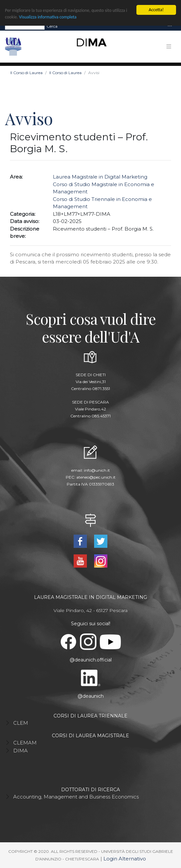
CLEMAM (25, 743)
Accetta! (156, 10)
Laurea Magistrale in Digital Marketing (100, 177)
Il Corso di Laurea (26, 73)
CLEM (21, 723)
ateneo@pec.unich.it (96, 477)
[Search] (25, 26)
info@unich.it (97, 470)
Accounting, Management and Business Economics (76, 797)
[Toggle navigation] (170, 26)
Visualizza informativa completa (48, 17)
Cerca (52, 26)
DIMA (20, 751)
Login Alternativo (125, 859)
